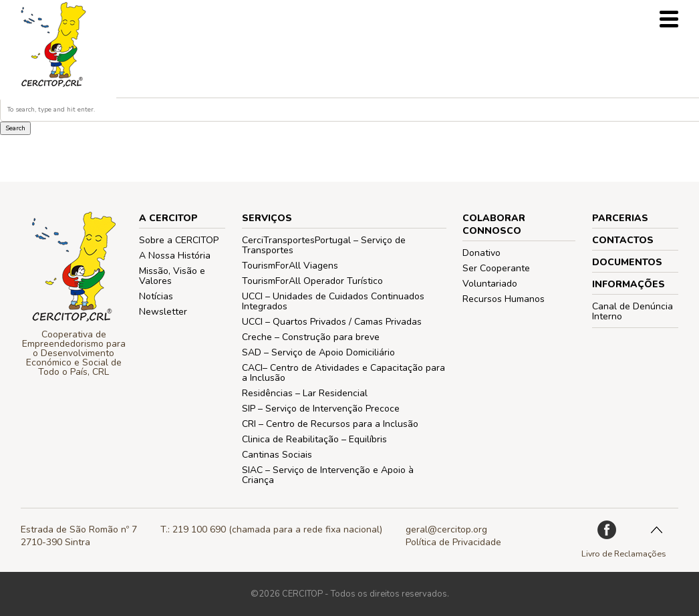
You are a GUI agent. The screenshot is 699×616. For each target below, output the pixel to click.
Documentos (627, 262)
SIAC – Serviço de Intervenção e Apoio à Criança (328, 475)
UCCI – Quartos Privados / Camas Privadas (332, 322)
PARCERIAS (620, 218)
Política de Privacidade (453, 542)
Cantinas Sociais (277, 455)
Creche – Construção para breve (311, 337)
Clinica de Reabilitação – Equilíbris (314, 439)
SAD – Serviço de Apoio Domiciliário (318, 352)
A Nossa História (175, 256)
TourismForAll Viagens (290, 266)
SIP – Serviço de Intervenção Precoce (321, 409)
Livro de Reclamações (624, 554)
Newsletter (163, 312)
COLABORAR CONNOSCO (494, 224)
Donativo (481, 253)
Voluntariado (490, 284)
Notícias (156, 296)
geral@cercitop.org (446, 529)
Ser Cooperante (496, 268)
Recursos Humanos (504, 299)
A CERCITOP (168, 218)
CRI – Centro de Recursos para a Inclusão (330, 424)
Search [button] (15, 128)
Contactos (623, 240)
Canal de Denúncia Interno (633, 311)
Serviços (267, 218)
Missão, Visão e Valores (172, 276)
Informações (628, 284)
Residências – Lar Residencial (305, 393)
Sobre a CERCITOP (179, 240)
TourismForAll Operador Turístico (312, 281)
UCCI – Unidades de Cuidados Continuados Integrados (333, 301)
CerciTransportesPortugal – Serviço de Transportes (324, 245)
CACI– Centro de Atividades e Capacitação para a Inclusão (343, 373)
